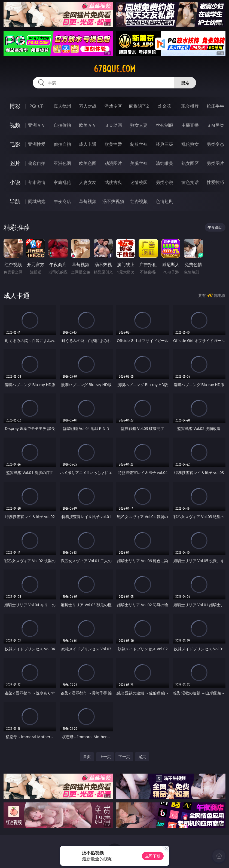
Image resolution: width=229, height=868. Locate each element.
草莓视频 (88, 201)
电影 (15, 144)
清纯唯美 (164, 163)
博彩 (15, 106)
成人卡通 (88, 144)
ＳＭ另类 (215, 125)
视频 (15, 125)
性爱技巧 (215, 182)
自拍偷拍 (62, 125)
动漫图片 (113, 163)
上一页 (105, 757)
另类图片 (215, 163)
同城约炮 (37, 201)
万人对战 (88, 106)
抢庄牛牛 (215, 106)
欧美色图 (88, 163)
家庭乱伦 (62, 182)
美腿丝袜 (139, 163)
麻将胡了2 (139, 106)
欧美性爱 (113, 144)
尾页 (142, 757)
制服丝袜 (139, 144)
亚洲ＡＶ (37, 125)
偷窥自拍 (37, 163)
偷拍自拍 (62, 144)
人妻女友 (88, 182)
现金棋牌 (190, 106)
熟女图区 (190, 163)
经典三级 (164, 144)
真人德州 (62, 106)
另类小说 (164, 182)
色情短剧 (164, 201)
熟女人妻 (139, 125)
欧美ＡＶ (88, 125)
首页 (87, 757)
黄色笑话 (190, 182)
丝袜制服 (164, 125)
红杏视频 (139, 201)
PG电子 (37, 106)
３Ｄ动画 (113, 125)
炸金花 (164, 106)
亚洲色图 (62, 163)
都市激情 (37, 182)
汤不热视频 (113, 201)
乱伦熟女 (190, 144)
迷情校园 (139, 182)
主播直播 (190, 125)
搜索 (185, 83)
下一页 (124, 757)
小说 (15, 182)
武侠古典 (113, 182)
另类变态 (215, 144)
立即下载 (153, 856)
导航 (15, 201)
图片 (15, 163)
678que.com (114, 69)
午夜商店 (62, 201)
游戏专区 (113, 106)
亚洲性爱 (37, 144)
